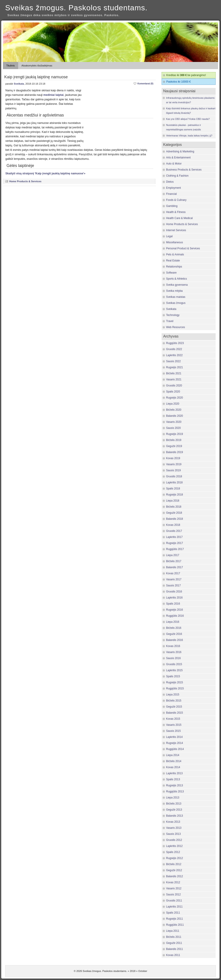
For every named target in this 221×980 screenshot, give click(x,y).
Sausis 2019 (173, 470)
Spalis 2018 (173, 489)
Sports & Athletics (177, 279)
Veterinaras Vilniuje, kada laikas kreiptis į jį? (189, 136)
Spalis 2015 (173, 676)
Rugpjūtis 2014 (175, 749)
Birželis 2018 (174, 507)
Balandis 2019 (174, 452)
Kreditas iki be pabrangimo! (186, 75)
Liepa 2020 (173, 404)
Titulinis (11, 66)
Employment (173, 188)
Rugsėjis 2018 (174, 495)
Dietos (170, 182)
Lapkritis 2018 (174, 482)
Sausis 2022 (173, 361)
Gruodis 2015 (174, 664)
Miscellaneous (174, 242)
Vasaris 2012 (174, 888)
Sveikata (19, 84)
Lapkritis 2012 (174, 846)
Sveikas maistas (176, 297)
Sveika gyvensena (177, 285)
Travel (170, 321)
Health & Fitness (176, 212)
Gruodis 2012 (174, 840)
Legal (169, 236)
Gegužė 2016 (174, 634)
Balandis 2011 (174, 949)
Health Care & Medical (179, 218)
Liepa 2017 (173, 555)
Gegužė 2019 (174, 446)
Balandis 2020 (174, 416)
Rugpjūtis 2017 (175, 549)
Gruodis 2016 (174, 592)
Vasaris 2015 (174, 725)
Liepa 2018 (173, 501)
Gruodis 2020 (174, 386)
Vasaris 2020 (174, 422)
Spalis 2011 (173, 913)
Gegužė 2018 (174, 513)
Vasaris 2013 (174, 828)
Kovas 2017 (173, 573)
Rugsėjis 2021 (174, 367)
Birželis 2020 (174, 410)
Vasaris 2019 (174, 464)
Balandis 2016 (174, 640)
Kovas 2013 (173, 822)
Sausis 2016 (173, 658)
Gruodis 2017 (174, 531)
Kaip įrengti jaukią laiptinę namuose (36, 77)
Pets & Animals (175, 254)
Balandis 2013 (174, 816)
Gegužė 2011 (174, 943)
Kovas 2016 (173, 646)
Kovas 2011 (173, 955)
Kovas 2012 (173, 882)
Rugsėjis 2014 (174, 743)
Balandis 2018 (174, 519)
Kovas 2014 (173, 767)
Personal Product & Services (183, 248)
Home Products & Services (25, 181)
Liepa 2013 (173, 798)
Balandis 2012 (174, 876)
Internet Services (176, 230)
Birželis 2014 (174, 761)
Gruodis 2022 (174, 349)
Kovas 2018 (173, 525)
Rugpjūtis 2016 (175, 616)
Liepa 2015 (173, 695)
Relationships (174, 267)
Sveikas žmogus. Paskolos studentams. (76, 8)
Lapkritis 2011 (174, 907)
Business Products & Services (184, 170)
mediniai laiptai (53, 95)
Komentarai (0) (145, 84)
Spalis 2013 (173, 779)
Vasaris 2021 (174, 379)
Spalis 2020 (173, 392)
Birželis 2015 (174, 701)
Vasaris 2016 (174, 652)
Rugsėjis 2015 (174, 682)
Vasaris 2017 (174, 579)
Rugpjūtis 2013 (175, 791)
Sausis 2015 (173, 731)
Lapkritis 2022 (174, 355)
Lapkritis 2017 (174, 537)
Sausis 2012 (173, 894)
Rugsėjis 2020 (174, 398)
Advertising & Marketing (180, 151)
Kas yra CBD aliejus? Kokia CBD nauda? (188, 119)
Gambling (172, 206)
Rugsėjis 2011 (174, 919)
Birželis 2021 (174, 373)
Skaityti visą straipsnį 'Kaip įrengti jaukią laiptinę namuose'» (45, 173)
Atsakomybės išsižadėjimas (37, 66)
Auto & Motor (174, 164)
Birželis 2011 (174, 937)
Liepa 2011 (173, 931)
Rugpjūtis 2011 (175, 925)
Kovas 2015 (173, 719)
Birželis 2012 (174, 864)
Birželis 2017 (174, 561)
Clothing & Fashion (177, 176)
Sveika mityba (174, 291)
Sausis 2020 (173, 428)
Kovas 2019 (173, 458)
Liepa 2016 (173, 622)
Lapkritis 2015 (174, 670)
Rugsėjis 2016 (174, 610)
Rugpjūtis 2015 (175, 688)
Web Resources (175, 327)
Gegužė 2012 (174, 870)
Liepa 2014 (173, 755)
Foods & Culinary (176, 200)
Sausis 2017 (173, 585)
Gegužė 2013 (174, 810)
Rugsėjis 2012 (174, 858)
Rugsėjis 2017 (174, 543)
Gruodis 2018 (174, 476)
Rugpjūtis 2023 (175, 343)
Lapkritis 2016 (174, 598)
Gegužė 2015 (174, 707)
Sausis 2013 (173, 834)
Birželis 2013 (174, 804)
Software (171, 273)
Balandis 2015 (174, 713)
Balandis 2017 (174, 567)
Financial (171, 194)
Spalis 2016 (173, 604)
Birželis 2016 (174, 628)
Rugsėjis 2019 (174, 434)
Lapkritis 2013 (174, 773)
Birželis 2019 (174, 440)
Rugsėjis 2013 (174, 785)
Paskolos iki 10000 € (179, 82)
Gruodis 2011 (174, 901)
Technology (173, 315)
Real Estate (173, 261)
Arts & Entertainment (178, 158)
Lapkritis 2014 (174, 737)
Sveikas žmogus (176, 303)
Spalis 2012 (173, 852)
